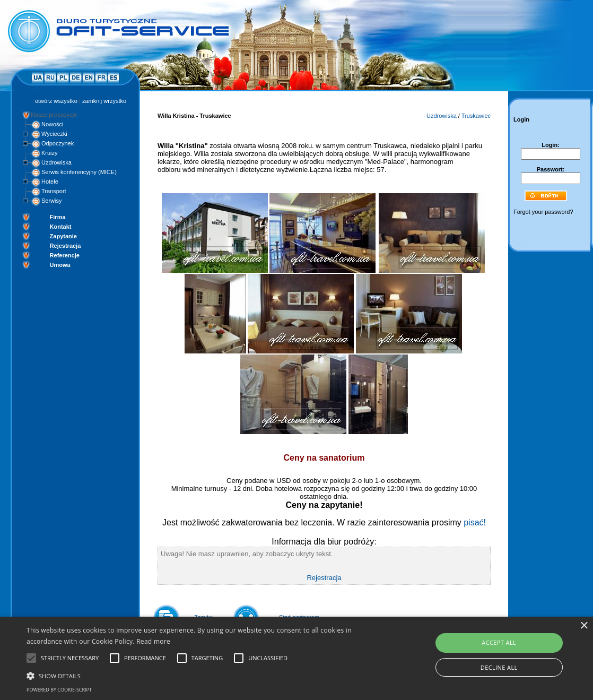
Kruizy (50, 153)
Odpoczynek (58, 143)
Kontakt (61, 227)
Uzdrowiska (56, 162)
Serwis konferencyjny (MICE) (79, 172)
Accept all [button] (499, 642)
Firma (58, 217)
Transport (54, 191)
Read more (153, 641)
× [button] (584, 626)
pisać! (475, 522)
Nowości (53, 124)
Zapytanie (63, 236)
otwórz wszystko (56, 101)
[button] (202, 675)
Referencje (65, 255)
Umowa (60, 265)
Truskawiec (476, 116)
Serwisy (52, 201)
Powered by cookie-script (59, 690)
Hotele (50, 182)
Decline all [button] (499, 667)
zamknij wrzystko (104, 101)
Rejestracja (66, 246)
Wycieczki (54, 134)
